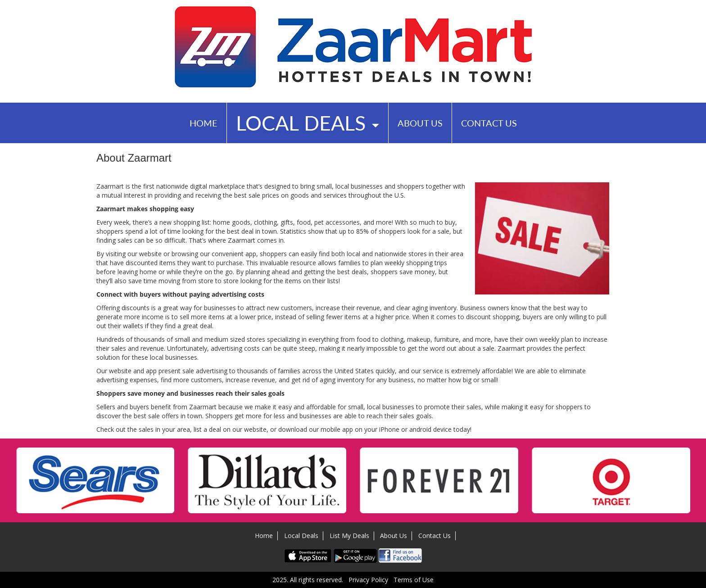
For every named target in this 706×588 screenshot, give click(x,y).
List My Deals (349, 536)
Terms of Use (414, 580)
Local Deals (308, 123)
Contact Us (489, 123)
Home (204, 123)
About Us (420, 123)
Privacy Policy (368, 580)
